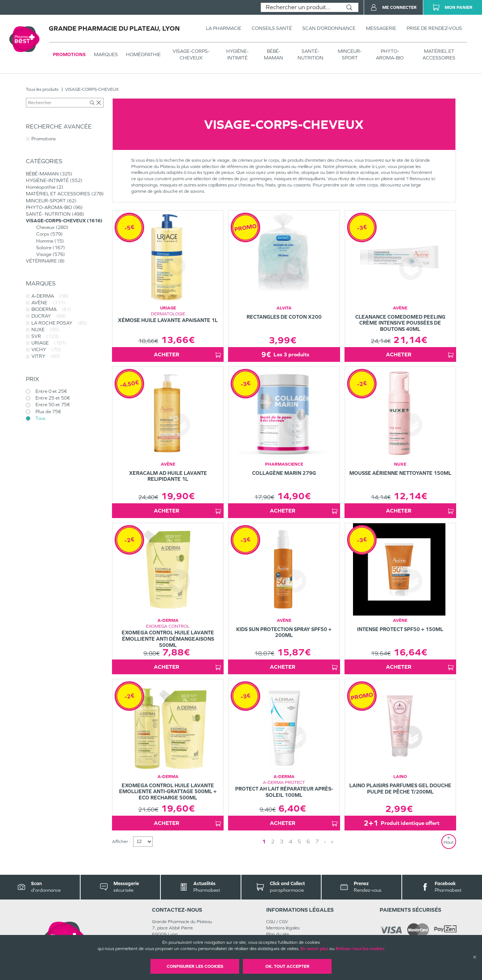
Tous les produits (42, 89)
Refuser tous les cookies (360, 949)
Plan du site (278, 934)
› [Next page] (325, 841)
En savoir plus (314, 949)
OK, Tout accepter (287, 966)
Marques (106, 54)
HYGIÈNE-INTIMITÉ (237, 54)
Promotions (69, 54)
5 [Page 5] (299, 841)
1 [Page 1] (264, 841)
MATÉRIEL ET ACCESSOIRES (439, 54)
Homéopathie (143, 54)
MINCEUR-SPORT (350, 54)
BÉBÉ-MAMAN (274, 54)
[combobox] (301, 7)
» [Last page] (332, 841)
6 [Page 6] (308, 841)
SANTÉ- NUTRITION (310, 54)
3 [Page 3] (282, 841)
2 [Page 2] (273, 841)
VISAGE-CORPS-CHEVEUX (191, 54)
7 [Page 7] (317, 841)
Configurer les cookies (195, 966)
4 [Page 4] (291, 841)
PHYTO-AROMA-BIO (390, 54)
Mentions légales (283, 928)
